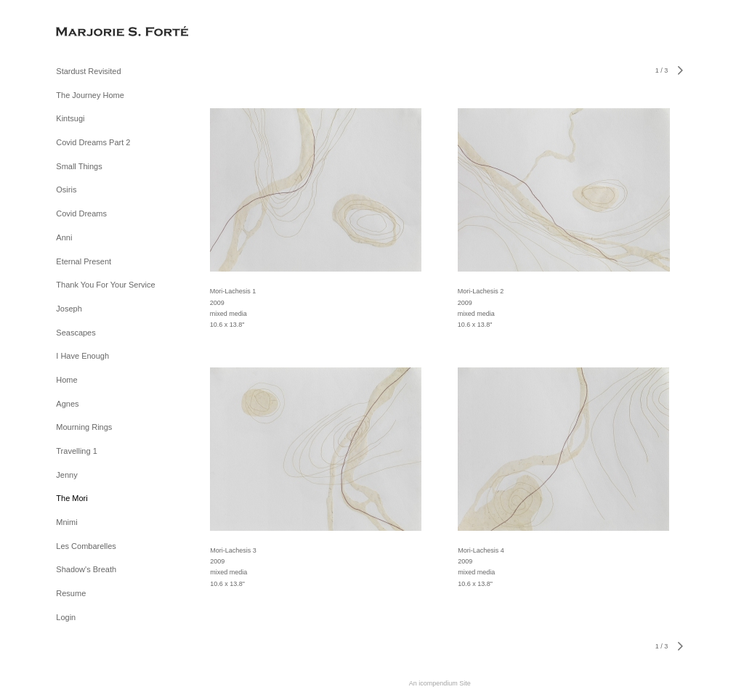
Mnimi (66, 522)
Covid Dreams (81, 213)
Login (66, 617)
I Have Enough (82, 356)
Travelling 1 (76, 451)
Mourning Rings (84, 427)
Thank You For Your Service (105, 285)
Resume (71, 593)
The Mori (72, 498)
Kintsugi (70, 118)
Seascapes (76, 333)
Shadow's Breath (86, 569)
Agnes (67, 404)
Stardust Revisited (88, 71)
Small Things (79, 166)
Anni (64, 237)
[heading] (92, 32)
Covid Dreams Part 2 (93, 142)
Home (66, 380)
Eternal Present (84, 261)
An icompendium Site (440, 683)
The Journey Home (90, 95)
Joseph (69, 309)
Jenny (66, 475)
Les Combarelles (86, 546)
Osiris (66, 190)
